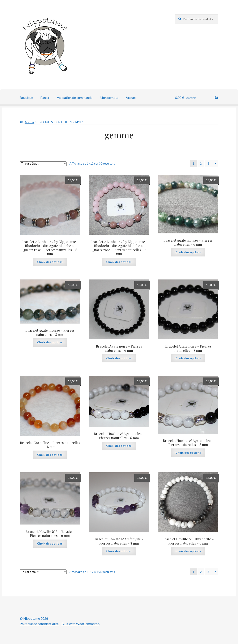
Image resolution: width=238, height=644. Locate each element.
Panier (45, 97)
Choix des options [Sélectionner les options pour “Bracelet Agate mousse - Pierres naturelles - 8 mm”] (50, 342)
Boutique (26, 97)
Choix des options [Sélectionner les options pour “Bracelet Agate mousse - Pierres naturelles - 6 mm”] (188, 252)
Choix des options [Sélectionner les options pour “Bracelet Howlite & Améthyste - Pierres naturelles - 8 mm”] (119, 551)
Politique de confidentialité (39, 624)
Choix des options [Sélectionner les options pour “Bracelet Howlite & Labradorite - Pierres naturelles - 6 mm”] (188, 551)
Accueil (131, 97)
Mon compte (109, 97)
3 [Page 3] (208, 163)
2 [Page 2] (201, 163)
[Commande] (43, 164)
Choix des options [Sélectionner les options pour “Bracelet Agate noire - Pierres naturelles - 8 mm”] (188, 358)
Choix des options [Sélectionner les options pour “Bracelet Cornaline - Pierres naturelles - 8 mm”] (50, 455)
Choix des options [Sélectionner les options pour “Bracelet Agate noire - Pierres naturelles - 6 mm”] (119, 358)
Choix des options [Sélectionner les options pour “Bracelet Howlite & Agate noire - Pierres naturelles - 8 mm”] (188, 453)
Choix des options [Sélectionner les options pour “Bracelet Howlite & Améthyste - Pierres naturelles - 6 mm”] (50, 543)
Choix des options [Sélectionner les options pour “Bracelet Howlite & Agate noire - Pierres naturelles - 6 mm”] (119, 446)
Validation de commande (75, 97)
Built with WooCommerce (80, 624)
